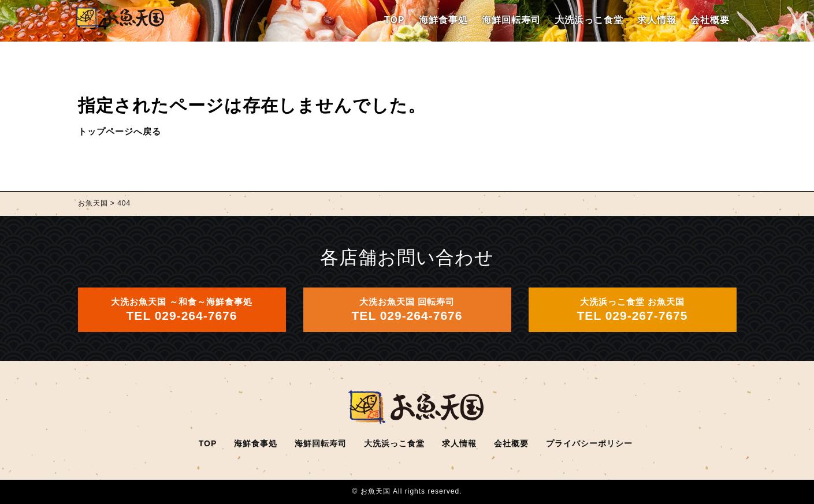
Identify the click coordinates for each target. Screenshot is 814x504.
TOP (395, 20)
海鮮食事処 (443, 20)
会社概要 (710, 20)
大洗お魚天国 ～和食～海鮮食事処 (182, 309)
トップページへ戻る (120, 131)
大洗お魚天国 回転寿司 (407, 309)
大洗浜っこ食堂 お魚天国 (633, 309)
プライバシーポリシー (589, 443)
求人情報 (657, 20)
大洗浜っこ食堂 (589, 20)
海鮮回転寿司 (511, 20)
